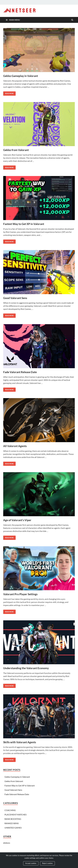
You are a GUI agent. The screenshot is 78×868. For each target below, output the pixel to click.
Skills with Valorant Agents (20, 742)
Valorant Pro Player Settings (20, 594)
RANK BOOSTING (13, 819)
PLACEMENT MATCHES (15, 815)
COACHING (10, 810)
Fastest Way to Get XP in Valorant (24, 224)
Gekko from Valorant (16, 150)
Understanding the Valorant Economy (26, 668)
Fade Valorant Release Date (20, 372)
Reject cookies (47, 863)
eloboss (7, 843)
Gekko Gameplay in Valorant (21, 76)
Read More (8, 93)
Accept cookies (31, 863)
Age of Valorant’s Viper (17, 520)
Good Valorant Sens (15, 298)
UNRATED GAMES (13, 828)
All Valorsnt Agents (15, 446)
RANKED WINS (12, 823)
